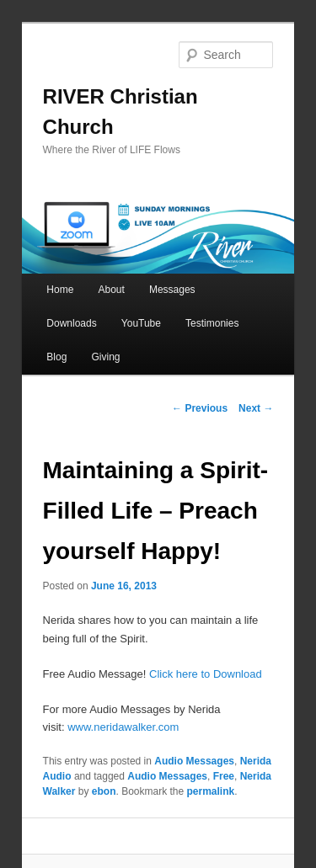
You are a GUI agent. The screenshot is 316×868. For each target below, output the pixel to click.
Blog (56, 357)
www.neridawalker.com (123, 727)
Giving (105, 357)
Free (224, 776)
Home (60, 290)
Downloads (71, 323)
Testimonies (212, 323)
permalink (211, 791)
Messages (172, 290)
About (111, 290)
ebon (104, 791)
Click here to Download (206, 674)
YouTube (141, 323)
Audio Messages (194, 761)
